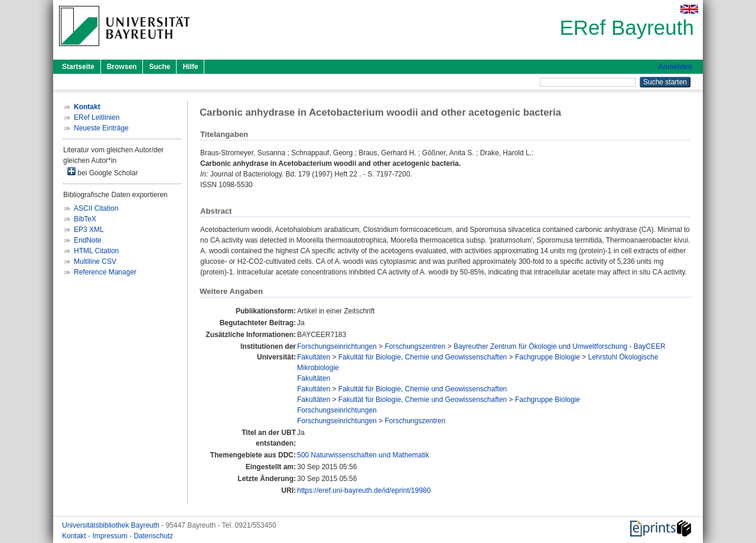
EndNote (88, 240)
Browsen (122, 67)
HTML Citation (96, 251)
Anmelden (675, 67)
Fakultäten (314, 357)
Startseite (78, 67)
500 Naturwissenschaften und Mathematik (363, 455)
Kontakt (75, 536)
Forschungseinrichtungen (337, 346)
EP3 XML (89, 230)
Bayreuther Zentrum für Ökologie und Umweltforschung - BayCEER (560, 346)
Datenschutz (153, 536)
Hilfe (190, 67)
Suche (159, 67)
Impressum (111, 536)
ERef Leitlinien (97, 117)
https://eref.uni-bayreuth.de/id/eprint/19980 (364, 490)
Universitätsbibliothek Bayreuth (112, 525)
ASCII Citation (96, 208)
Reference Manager (105, 272)
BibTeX (85, 219)
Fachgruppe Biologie (548, 357)
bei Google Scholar (102, 172)
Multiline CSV (95, 261)
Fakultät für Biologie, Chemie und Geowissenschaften (423, 357)
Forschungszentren (415, 346)
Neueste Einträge (101, 128)
